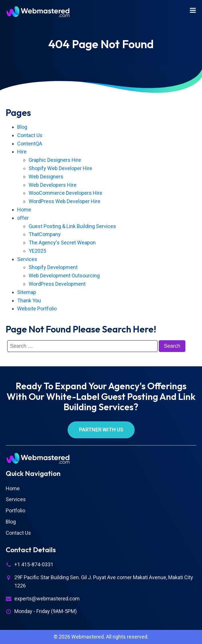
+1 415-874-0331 (34, 564)
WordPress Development (57, 284)
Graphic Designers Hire (55, 160)
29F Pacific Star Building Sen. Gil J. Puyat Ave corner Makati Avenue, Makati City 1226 (104, 581)
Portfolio (15, 510)
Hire (22, 152)
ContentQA (30, 144)
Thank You (29, 300)
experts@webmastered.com (47, 599)
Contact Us (30, 135)
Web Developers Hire (53, 185)
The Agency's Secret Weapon (62, 243)
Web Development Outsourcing (64, 276)
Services (27, 259)
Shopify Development (53, 267)
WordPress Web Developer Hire (64, 201)
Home (24, 210)
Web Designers (46, 177)
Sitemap (27, 292)
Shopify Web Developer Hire (60, 168)
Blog (22, 127)
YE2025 (37, 251)
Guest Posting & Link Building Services (72, 226)
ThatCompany (45, 234)
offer (23, 218)
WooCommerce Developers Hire (65, 193)
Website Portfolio (37, 309)
